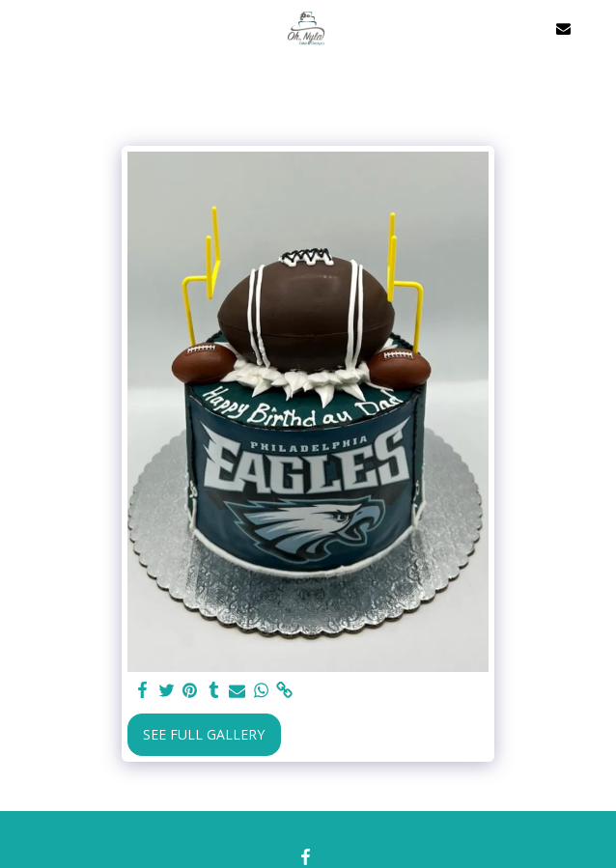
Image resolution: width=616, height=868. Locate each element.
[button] (21, 28)
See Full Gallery (204, 734)
